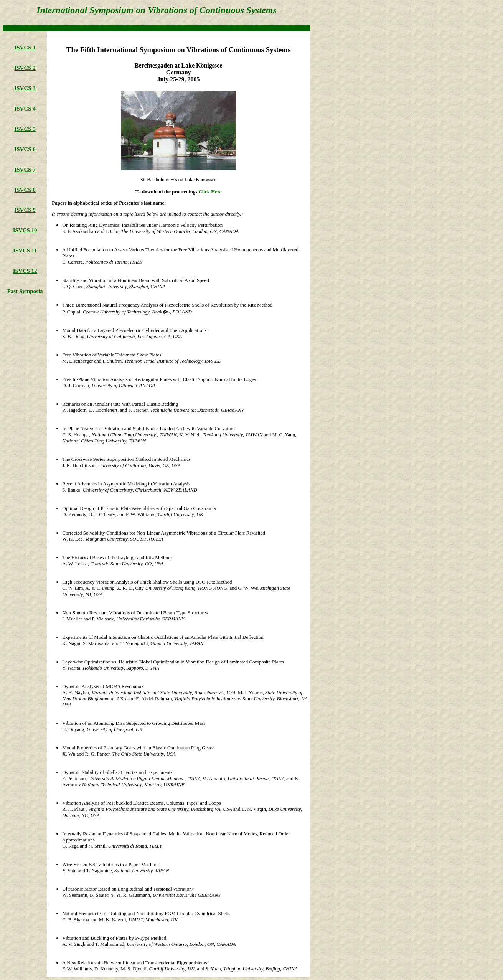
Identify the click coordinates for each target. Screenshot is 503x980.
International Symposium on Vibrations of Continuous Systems (157, 10)
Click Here (210, 192)
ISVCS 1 (25, 48)
